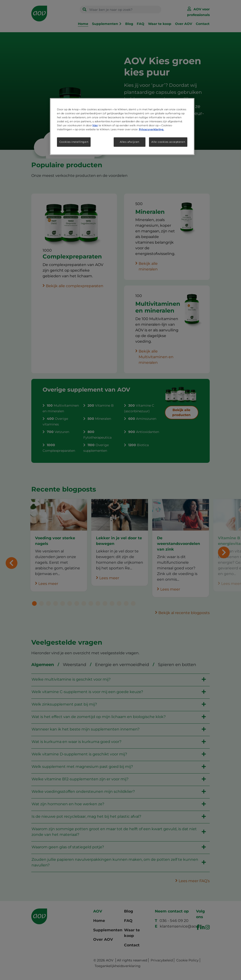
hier (95, 125)
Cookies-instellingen (74, 142)
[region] (122, 127)
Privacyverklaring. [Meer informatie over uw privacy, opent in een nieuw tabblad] (151, 129)
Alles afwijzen (130, 142)
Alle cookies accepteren (168, 142)
